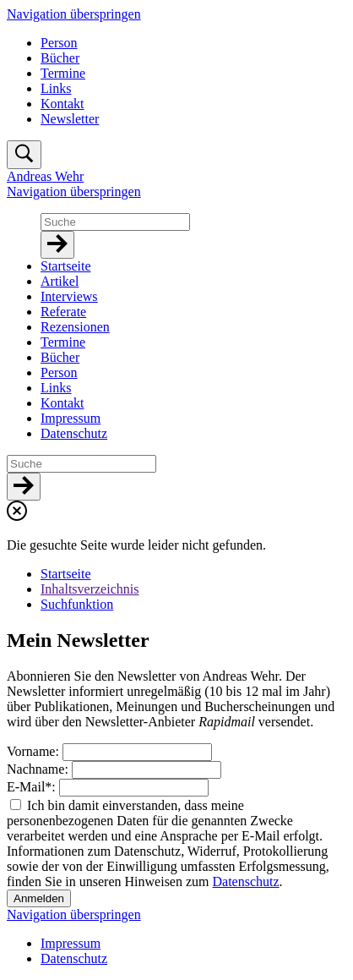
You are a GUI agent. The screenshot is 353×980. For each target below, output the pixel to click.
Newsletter (70, 119)
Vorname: (35, 751)
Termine (63, 73)
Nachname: (39, 769)
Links (56, 88)
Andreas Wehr (45, 176)
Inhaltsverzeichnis (90, 589)
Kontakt (62, 104)
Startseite (66, 574)
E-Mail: (33, 787)
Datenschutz (246, 881)
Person (59, 43)
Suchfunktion (77, 604)
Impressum (71, 943)
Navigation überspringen (74, 14)
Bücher (60, 58)
